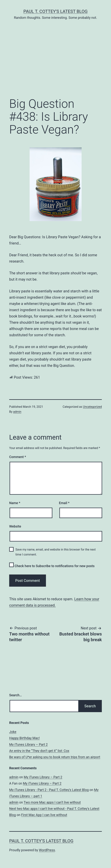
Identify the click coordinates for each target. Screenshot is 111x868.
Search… (16, 695)
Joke (13, 732)
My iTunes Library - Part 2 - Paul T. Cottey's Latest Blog (49, 790)
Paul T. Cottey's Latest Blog (55, 11)
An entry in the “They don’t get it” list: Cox (39, 751)
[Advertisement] (55, 64)
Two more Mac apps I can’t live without (52, 802)
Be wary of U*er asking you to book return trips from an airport (55, 757)
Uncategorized (92, 407)
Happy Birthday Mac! (24, 738)
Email (64, 503)
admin (17, 412)
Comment (18, 457)
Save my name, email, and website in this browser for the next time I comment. (55, 552)
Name (15, 503)
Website (15, 526)
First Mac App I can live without (44, 815)
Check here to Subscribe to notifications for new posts (52, 565)
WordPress (47, 850)
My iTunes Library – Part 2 (28, 744)
